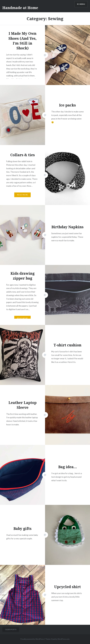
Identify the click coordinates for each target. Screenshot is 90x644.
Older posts (11, 629)
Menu (82, 4)
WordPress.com (63, 639)
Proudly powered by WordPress (32, 639)
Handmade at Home (20, 8)
